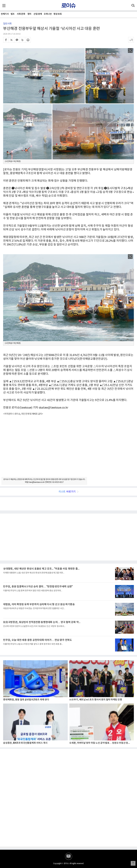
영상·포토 (58, 14)
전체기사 (5, 14)
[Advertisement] (68, 449)
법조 (13, 14)
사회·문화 (21, 14)
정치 (29, 14)
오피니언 (48, 14)
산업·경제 (38, 14)
